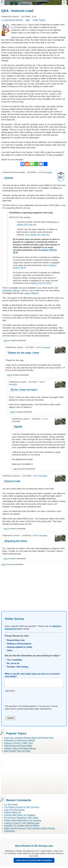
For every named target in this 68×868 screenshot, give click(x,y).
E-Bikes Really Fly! (13, 812)
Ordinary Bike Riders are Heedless (20, 815)
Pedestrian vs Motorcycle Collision (20, 740)
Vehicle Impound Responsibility (18, 746)
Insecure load (12, 481)
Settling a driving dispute (19, 644)
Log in (6, 340)
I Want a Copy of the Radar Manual (20, 748)
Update (18, 427)
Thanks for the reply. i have (23, 353)
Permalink (48, 172)
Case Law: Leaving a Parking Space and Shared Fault (29, 738)
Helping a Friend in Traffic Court (18, 743)
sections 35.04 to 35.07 (41, 283)
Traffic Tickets (39, 20)
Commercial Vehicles (13, 20)
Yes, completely (15, 660)
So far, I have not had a (24, 390)
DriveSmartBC (13, 2)
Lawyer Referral (31, 293)
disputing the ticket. (16, 541)
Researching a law (16, 640)
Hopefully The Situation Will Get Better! (22, 826)
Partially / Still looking (17, 667)
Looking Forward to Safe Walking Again (22, 823)
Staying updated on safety (20, 647)
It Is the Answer (11, 804)
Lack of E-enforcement (14, 810)
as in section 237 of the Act (37, 235)
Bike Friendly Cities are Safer (17, 751)
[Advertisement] (34, 586)
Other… (11, 650)
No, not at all (13, 663)
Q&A (28, 20)
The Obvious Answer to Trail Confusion (22, 807)
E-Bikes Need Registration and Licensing (23, 820)
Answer (9, 178)
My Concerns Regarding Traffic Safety (21, 818)
